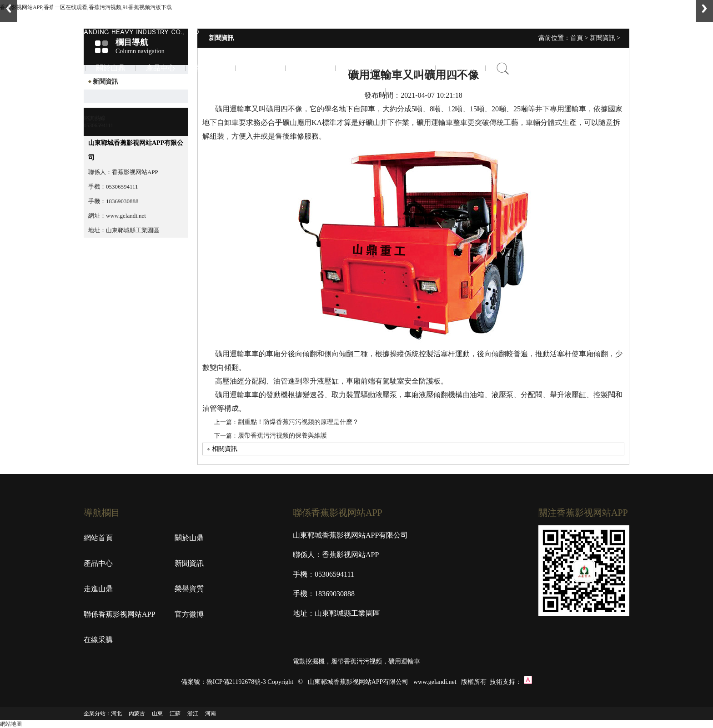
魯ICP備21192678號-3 (236, 682)
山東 (157, 713)
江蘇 (175, 713)
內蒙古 (137, 713)
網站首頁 (98, 538)
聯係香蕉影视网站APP (361, 91)
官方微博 (411, 68)
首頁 (60, 68)
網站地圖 (11, 724)
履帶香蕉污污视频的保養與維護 (282, 436)
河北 (116, 713)
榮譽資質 (311, 68)
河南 (211, 713)
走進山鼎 (261, 68)
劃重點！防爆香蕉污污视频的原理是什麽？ (298, 422)
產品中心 (161, 68)
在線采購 (461, 68)
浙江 (193, 713)
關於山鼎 (110, 68)
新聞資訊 (211, 68)
